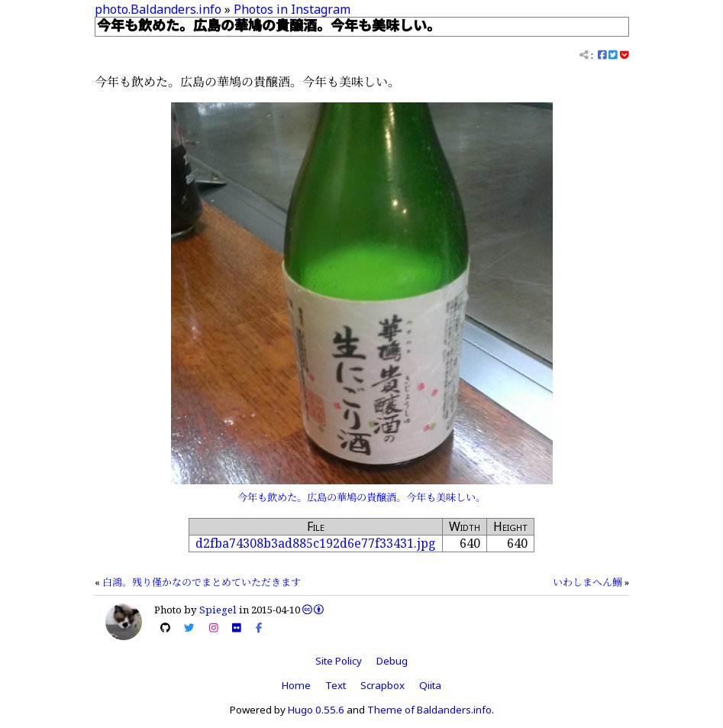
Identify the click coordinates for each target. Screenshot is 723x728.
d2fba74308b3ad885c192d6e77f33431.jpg (316, 543)
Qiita (430, 685)
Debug (392, 661)
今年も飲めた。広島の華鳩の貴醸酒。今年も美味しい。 (361, 497)
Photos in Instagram (292, 9)
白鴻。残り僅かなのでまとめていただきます (202, 582)
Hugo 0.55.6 (316, 710)
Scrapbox (382, 685)
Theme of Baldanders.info (429, 710)
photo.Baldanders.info (158, 9)
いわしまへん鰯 (587, 582)
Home (296, 685)
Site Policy (339, 661)
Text (336, 685)
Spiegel (218, 610)
